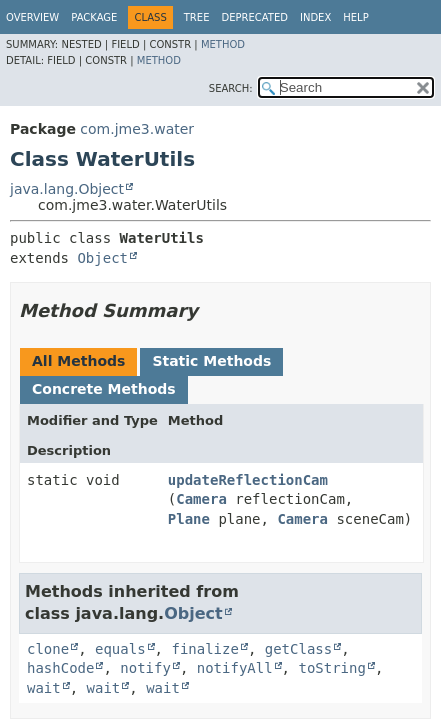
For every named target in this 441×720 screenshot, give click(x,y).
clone (48, 649)
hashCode (60, 668)
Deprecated (254, 17)
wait (44, 688)
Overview (32, 17)
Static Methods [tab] (211, 361)
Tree (197, 17)
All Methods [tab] (78, 361)
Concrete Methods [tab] (104, 389)
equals (120, 649)
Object (102, 258)
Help (355, 17)
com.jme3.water (137, 129)
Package (94, 17)
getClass (298, 649)
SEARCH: (231, 88)
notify (145, 668)
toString (331, 668)
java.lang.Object (67, 189)
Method (223, 44)
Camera (201, 499)
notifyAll (235, 668)
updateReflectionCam (248, 480)
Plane (189, 519)
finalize (204, 649)
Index (315, 17)
